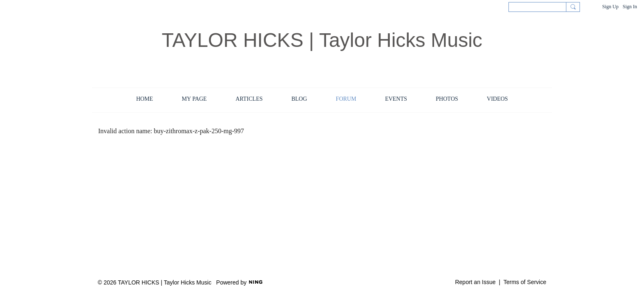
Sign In (630, 7)
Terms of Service (525, 282)
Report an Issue (475, 282)
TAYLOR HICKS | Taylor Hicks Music (322, 40)
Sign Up (610, 7)
